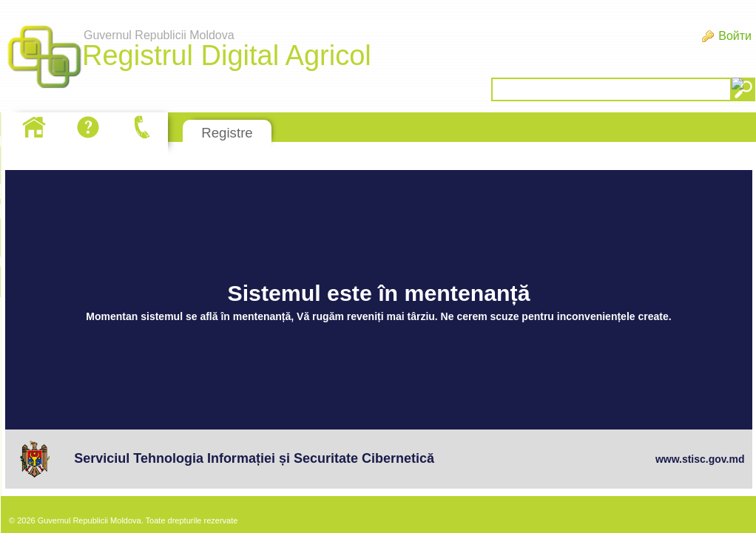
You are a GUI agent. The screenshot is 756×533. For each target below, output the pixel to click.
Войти (735, 36)
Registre (227, 133)
